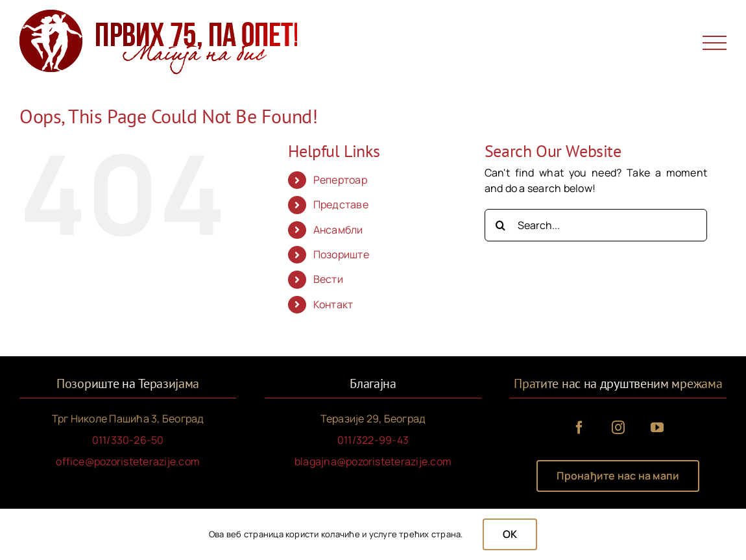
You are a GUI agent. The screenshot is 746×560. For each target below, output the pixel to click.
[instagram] (618, 428)
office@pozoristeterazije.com (128, 461)
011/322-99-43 (373, 440)
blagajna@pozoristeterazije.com (373, 461)
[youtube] (657, 428)
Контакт (333, 304)
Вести (328, 279)
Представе (341, 204)
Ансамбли (338, 230)
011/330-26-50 (128, 440)
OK (510, 534)
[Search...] (596, 225)
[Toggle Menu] (715, 43)
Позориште (341, 254)
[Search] (501, 225)
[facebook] (579, 428)
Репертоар (340, 180)
